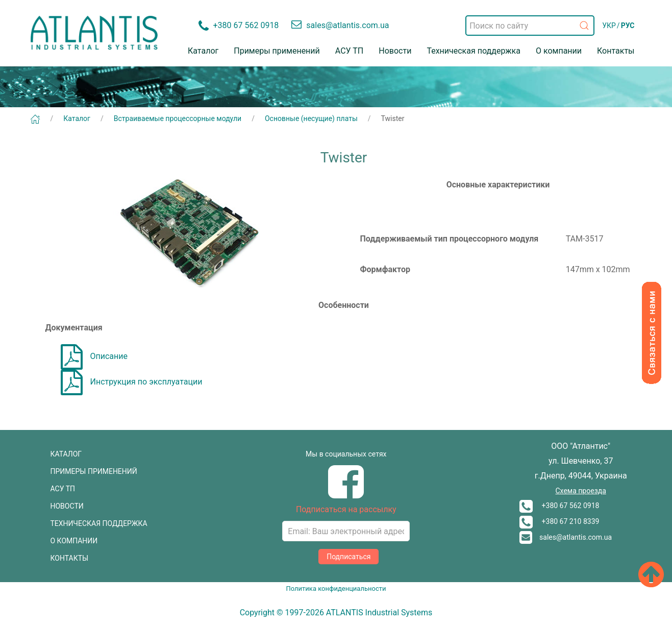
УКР (609, 26)
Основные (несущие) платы (311, 118)
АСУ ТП (349, 51)
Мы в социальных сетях (346, 454)
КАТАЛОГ (66, 454)
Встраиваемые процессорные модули (178, 118)
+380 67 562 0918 (559, 506)
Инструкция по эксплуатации (132, 382)
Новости (395, 51)
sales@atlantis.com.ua (566, 537)
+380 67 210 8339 (559, 521)
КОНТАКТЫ (70, 558)
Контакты (616, 51)
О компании (559, 51)
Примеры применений (277, 51)
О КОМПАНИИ (74, 541)
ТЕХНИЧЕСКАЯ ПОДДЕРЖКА (99, 523)
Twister (393, 118)
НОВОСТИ (67, 506)
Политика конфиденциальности (336, 589)
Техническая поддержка (474, 51)
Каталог (203, 51)
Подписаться (349, 557)
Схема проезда (580, 491)
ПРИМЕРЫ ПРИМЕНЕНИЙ (94, 471)
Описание (94, 356)
